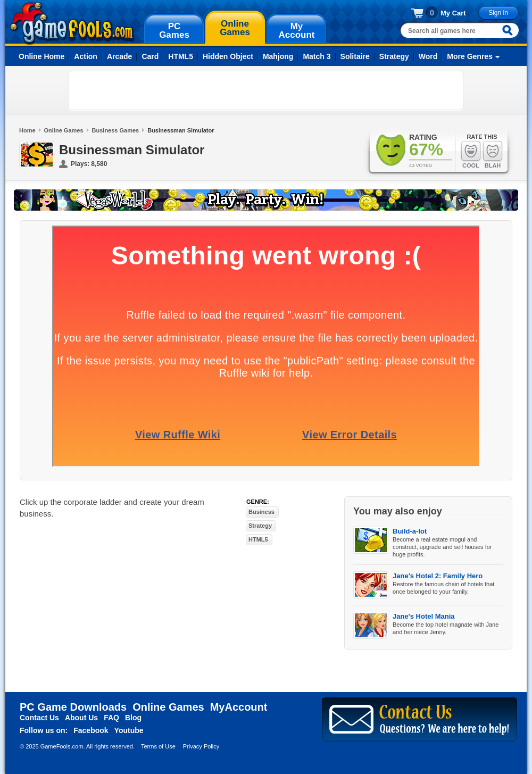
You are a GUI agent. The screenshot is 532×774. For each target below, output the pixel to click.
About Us (81, 718)
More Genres (470, 56)
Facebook (91, 730)
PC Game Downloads (73, 707)
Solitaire (355, 56)
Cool (471, 155)
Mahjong (278, 56)
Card (150, 56)
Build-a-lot (410, 531)
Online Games (64, 130)
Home (27, 130)
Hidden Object (228, 56)
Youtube (129, 730)
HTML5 (181, 56)
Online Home (41, 56)
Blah (493, 155)
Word (428, 56)
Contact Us (39, 718)
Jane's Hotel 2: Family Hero (438, 576)
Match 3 (317, 56)
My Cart (453, 13)
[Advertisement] (136, 90)
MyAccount (239, 707)
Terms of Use (158, 746)
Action (86, 56)
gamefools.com (72, 23)
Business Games (116, 130)
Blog (133, 718)
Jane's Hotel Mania (424, 616)
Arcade (119, 56)
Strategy (394, 56)
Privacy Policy (201, 746)
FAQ (111, 718)
